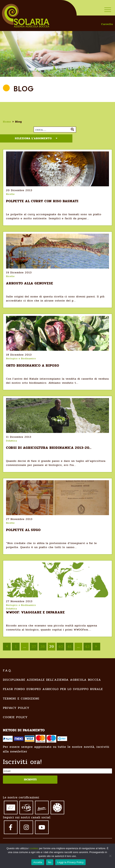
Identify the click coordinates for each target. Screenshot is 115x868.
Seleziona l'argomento (36, 138)
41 (70, 646)
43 (87, 646)
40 (61, 646)
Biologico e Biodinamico (21, 358)
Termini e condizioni (21, 698)
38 (43, 646)
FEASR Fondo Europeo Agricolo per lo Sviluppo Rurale (53, 689)
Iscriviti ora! (22, 762)
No (50, 862)
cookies (34, 848)
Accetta (38, 862)
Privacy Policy (16, 708)
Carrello (107, 24)
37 (34, 646)
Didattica (11, 441)
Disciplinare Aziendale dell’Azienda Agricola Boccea (52, 680)
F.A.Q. (7, 670)
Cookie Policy (15, 717)
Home (7, 122)
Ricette (10, 194)
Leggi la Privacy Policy (70, 862)
